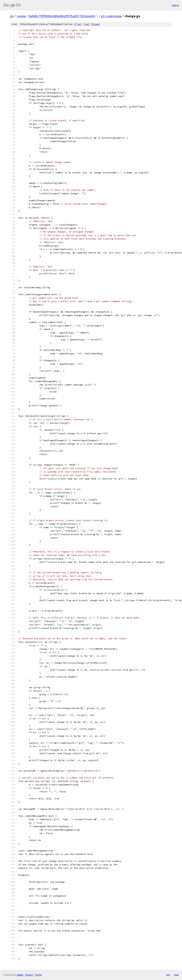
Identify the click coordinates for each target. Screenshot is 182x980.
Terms (38, 975)
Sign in (175, 5)
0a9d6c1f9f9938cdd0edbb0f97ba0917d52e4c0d (62, 16)
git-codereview (111, 16)
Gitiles (20, 975)
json (176, 975)
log (86, 24)
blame (96, 24)
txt (168, 975)
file (78, 24)
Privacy (29, 975)
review (21, 16)
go (12, 16)
